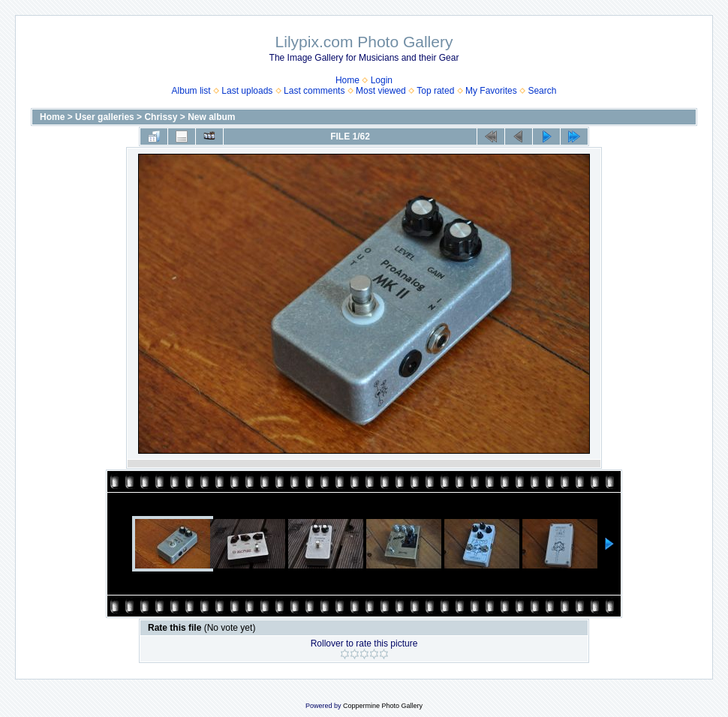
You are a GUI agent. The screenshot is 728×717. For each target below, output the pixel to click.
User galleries (105, 117)
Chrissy (161, 117)
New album (211, 117)
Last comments (314, 91)
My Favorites (491, 91)
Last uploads (247, 91)
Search (542, 91)
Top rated (435, 91)
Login (382, 80)
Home (347, 80)
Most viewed (381, 91)
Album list (191, 91)
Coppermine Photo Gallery (383, 706)
